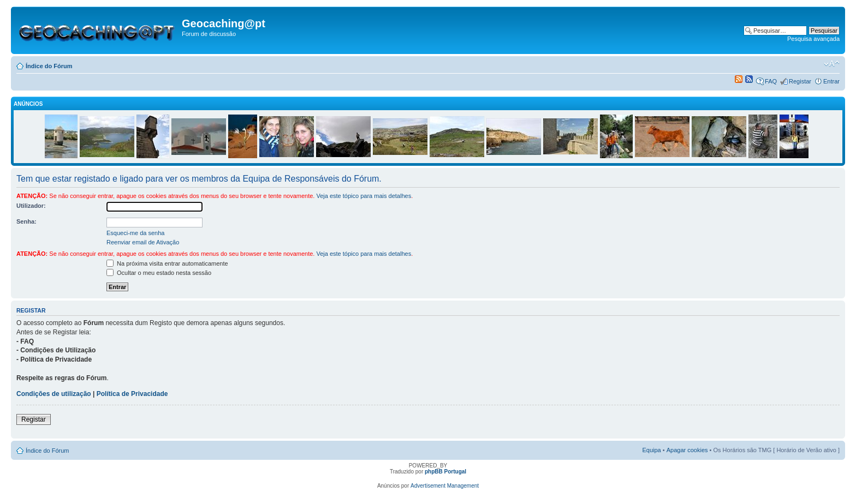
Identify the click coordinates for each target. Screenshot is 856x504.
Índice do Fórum (49, 66)
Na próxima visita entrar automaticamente (167, 263)
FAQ (771, 81)
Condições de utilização (54, 394)
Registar (800, 81)
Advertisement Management (445, 486)
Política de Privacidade (132, 394)
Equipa (651, 450)
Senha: (26, 221)
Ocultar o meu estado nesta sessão (159, 273)
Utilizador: (31, 206)
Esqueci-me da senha (135, 233)
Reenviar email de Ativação (143, 242)
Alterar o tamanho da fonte (832, 64)
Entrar (831, 81)
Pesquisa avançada (813, 39)
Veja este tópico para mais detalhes (364, 196)
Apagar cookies (687, 450)
